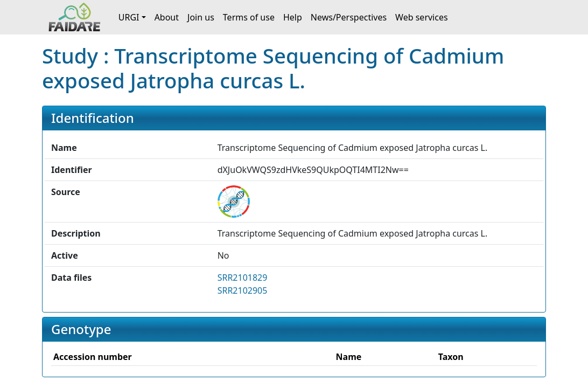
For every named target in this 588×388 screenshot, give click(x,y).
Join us (201, 17)
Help (293, 17)
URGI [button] (129, 17)
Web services (422, 17)
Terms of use (249, 17)
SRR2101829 (243, 278)
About (167, 17)
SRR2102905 (243, 290)
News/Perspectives (349, 17)
